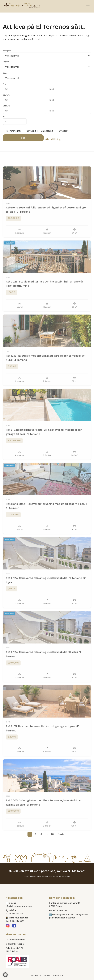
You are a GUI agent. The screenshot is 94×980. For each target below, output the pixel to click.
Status (6, 73)
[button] (5, 975)
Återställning (53, 139)
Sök (23, 138)
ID (4, 117)
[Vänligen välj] (47, 56)
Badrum (6, 106)
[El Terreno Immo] (22, 5)
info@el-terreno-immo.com (19, 906)
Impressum (36, 975)
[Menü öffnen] (88, 6)
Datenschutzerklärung (53, 975)
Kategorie (7, 51)
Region (6, 62)
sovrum (6, 95)
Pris (5, 84)
